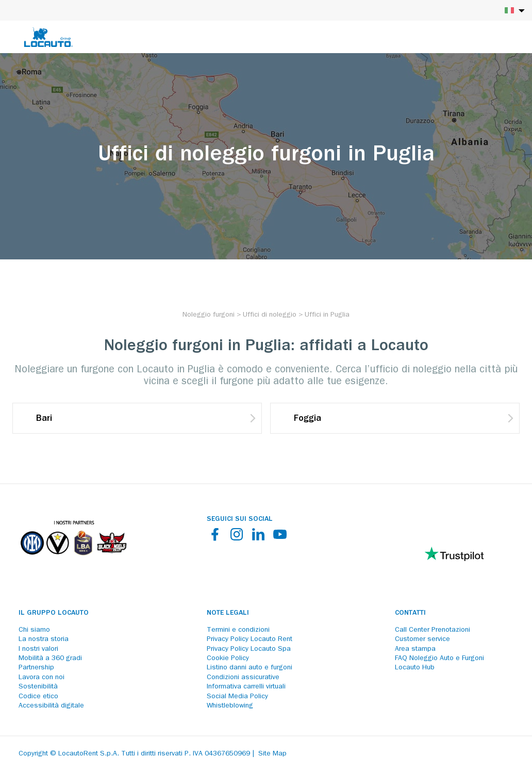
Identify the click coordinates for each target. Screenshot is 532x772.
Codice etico (38, 697)
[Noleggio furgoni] (209, 315)
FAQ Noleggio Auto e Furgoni (439, 659)
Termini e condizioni (238, 630)
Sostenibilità (38, 687)
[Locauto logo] (48, 37)
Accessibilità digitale (51, 706)
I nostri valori (38, 649)
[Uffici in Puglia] (327, 315)
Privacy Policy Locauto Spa (249, 649)
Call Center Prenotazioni (433, 630)
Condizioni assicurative (243, 678)
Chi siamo (34, 630)
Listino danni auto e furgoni (250, 668)
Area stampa (415, 649)
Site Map (272, 754)
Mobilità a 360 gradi (50, 659)
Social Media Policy (237, 697)
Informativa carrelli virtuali (246, 687)
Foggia (307, 419)
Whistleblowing (230, 706)
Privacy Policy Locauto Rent (250, 639)
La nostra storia (44, 639)
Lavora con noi (41, 678)
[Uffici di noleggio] (270, 315)
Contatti (410, 613)
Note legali (228, 613)
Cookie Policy (228, 659)
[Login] (488, 37)
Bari (44, 419)
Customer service (422, 639)
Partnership (36, 668)
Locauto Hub (415, 668)
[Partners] (73, 562)
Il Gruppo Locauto (54, 613)
